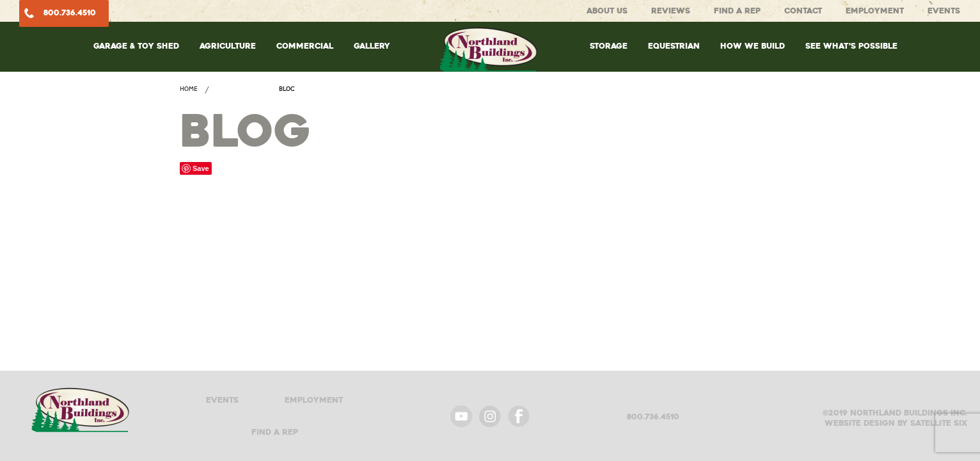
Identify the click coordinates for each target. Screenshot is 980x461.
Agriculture (228, 46)
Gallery (372, 46)
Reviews (671, 11)
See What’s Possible (851, 46)
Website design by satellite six (896, 424)
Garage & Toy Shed (136, 46)
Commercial (305, 46)
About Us (607, 11)
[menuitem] (136, 59)
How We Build (753, 46)
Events (944, 11)
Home (189, 89)
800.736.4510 (70, 12)
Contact (803, 11)
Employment (875, 11)
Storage (609, 46)
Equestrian (674, 46)
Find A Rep (737, 11)
